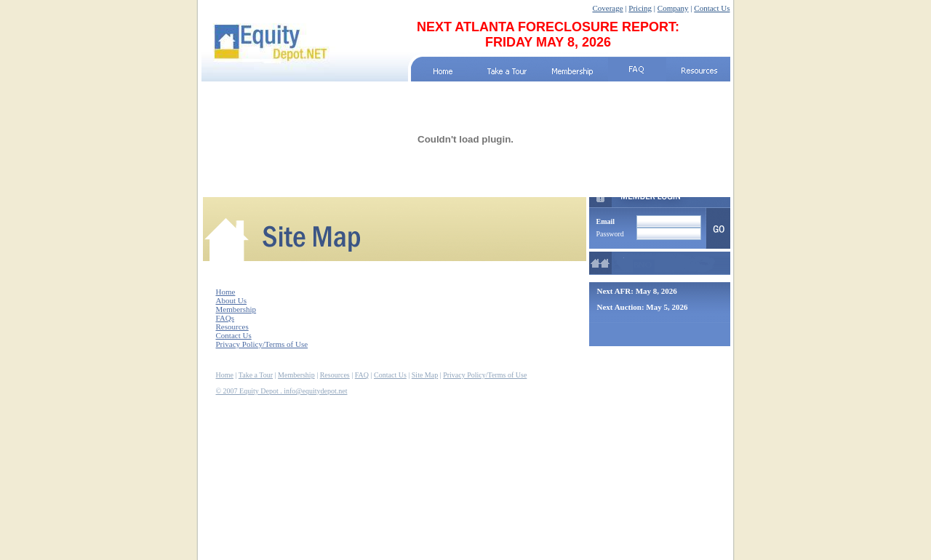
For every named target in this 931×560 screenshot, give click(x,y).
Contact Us (712, 8)
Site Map (425, 375)
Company (673, 8)
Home (226, 292)
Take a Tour (256, 375)
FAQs (225, 318)
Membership (236, 309)
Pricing (640, 8)
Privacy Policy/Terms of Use (262, 344)
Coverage (607, 8)
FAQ (362, 375)
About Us (231, 300)
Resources (232, 327)
